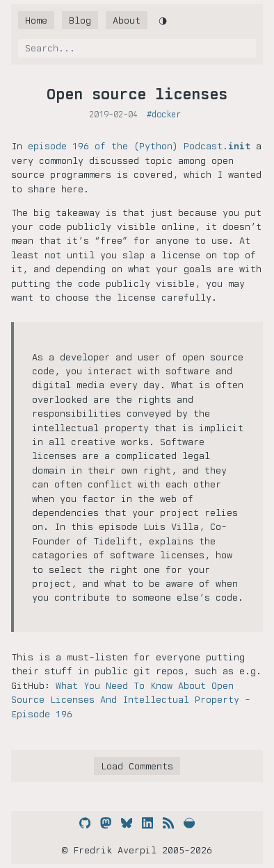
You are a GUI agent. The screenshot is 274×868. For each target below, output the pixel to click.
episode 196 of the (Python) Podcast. (139, 146)
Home (36, 20)
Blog (80, 20)
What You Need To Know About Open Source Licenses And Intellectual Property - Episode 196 (131, 700)
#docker (164, 114)
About (127, 20)
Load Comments (137, 766)
